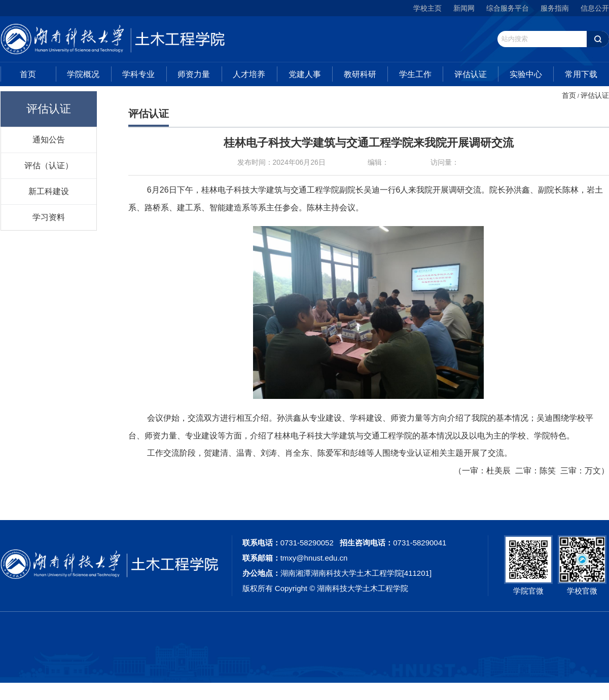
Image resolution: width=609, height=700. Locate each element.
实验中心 (526, 74)
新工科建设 (49, 191)
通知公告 (49, 139)
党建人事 (305, 74)
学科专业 (138, 74)
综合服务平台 (508, 8)
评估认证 (471, 74)
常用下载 (581, 74)
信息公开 (595, 8)
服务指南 (555, 8)
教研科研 (360, 74)
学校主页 (427, 8)
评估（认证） (49, 165)
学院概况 (83, 74)
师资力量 (194, 74)
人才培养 (249, 74)
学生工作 (415, 74)
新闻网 (464, 8)
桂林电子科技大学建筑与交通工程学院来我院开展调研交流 (369, 143)
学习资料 (49, 217)
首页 (28, 74)
